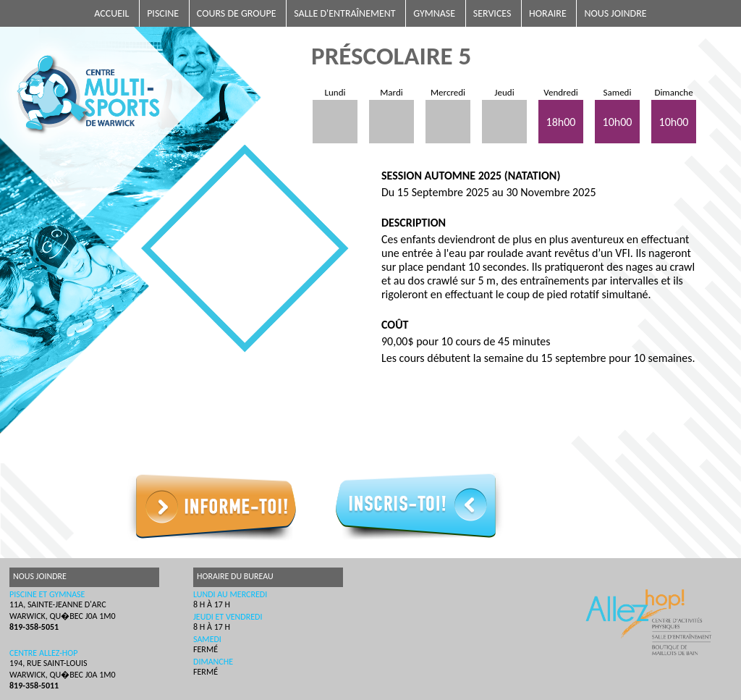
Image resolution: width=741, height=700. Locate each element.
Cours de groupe (237, 13)
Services (492, 13)
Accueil (111, 13)
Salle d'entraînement (344, 13)
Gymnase (434, 13)
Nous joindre (615, 13)
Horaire (548, 13)
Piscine (163, 13)
